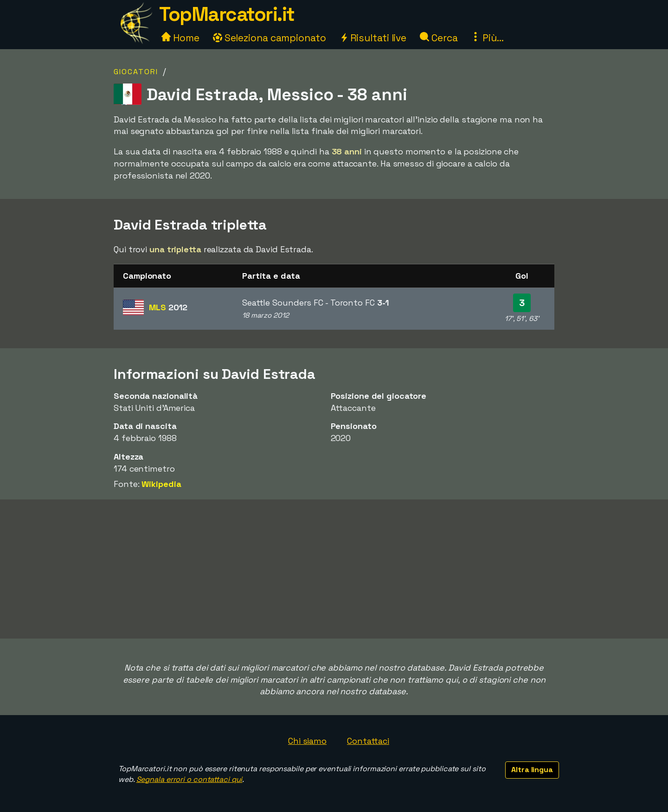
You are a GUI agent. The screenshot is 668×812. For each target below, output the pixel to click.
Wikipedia (161, 484)
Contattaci (368, 741)
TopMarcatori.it (227, 14)
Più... (487, 38)
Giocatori (136, 72)
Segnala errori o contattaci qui (189, 779)
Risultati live (373, 38)
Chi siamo (307, 741)
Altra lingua (532, 770)
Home (180, 38)
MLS (168, 307)
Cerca (439, 38)
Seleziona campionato (270, 38)
